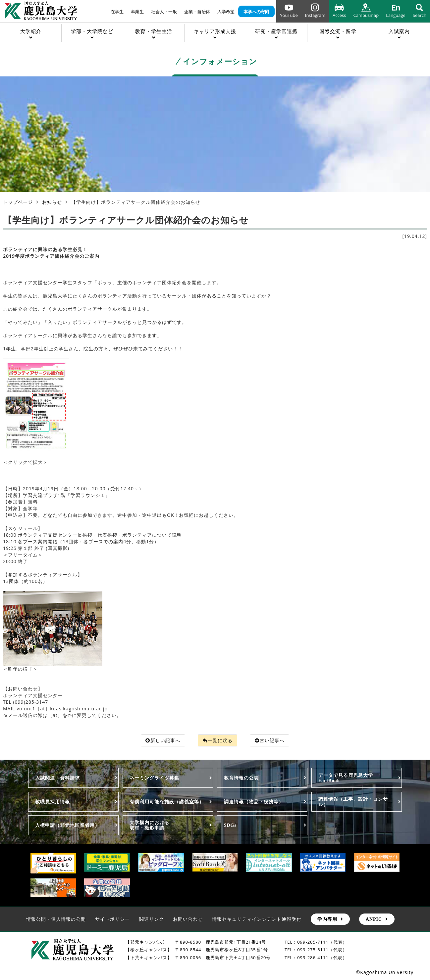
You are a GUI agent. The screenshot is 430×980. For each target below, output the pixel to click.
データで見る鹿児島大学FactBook (346, 778)
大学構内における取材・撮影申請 (149, 825)
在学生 (117, 12)
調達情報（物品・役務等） (254, 802)
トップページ (18, 202)
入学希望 (226, 12)
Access (339, 15)
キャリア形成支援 (215, 31)
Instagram (315, 15)
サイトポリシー (112, 919)
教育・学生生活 (154, 31)
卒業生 (137, 12)
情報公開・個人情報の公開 (56, 919)
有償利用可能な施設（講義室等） (167, 802)
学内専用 (327, 919)
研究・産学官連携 (276, 31)
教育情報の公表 (241, 778)
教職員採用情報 (53, 802)
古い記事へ (270, 740)
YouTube (289, 15)
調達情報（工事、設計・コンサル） (353, 802)
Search (420, 15)
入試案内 (399, 31)
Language (396, 15)
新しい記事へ (163, 740)
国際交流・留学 (338, 31)
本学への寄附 (256, 12)
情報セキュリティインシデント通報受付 (257, 919)
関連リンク (152, 919)
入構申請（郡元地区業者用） (67, 825)
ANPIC (374, 919)
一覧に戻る (218, 740)
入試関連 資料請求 (57, 778)
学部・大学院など (92, 31)
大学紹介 (31, 31)
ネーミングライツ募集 (154, 778)
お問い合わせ (188, 919)
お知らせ (52, 202)
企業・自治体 (197, 12)
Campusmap (366, 15)
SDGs (230, 825)
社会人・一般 (164, 12)
